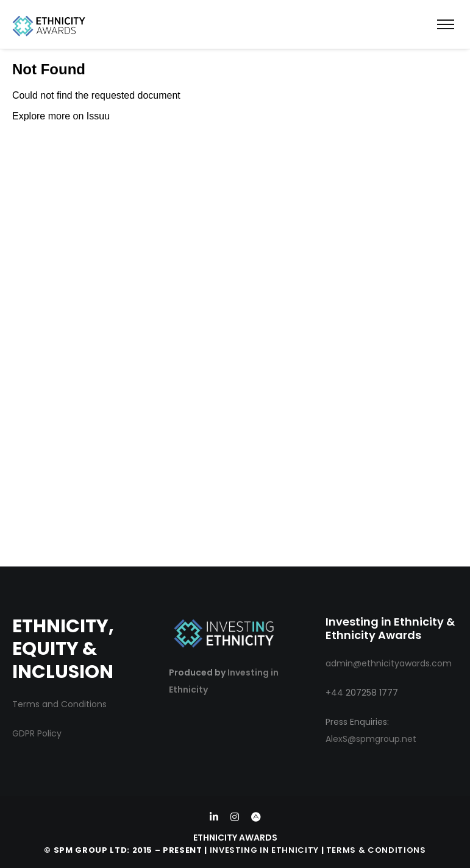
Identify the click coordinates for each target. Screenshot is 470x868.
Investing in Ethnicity (264, 850)
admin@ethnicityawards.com (389, 663)
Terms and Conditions (59, 704)
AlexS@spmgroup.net (371, 739)
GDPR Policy (37, 733)
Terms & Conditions (376, 850)
